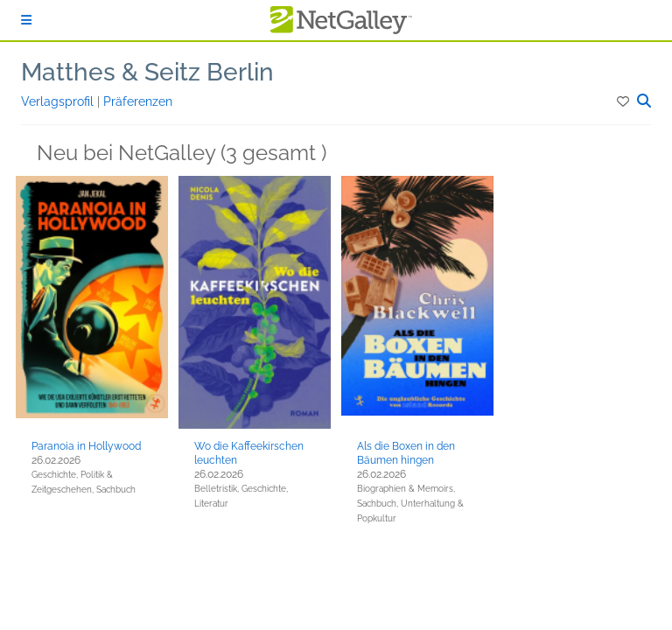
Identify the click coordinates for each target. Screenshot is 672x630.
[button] (624, 101)
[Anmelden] (26, 20)
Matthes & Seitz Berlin (147, 72)
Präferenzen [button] (138, 101)
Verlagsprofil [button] (59, 101)
